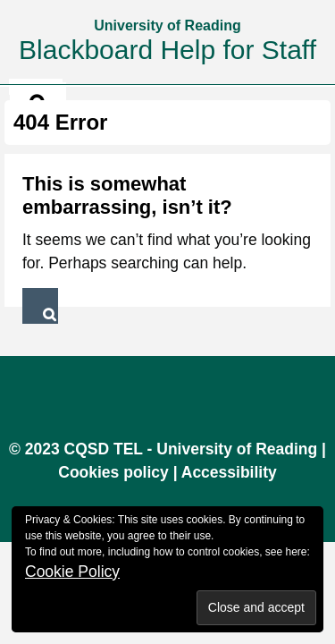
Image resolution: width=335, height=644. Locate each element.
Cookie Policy (72, 572)
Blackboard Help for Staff (167, 50)
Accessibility (229, 472)
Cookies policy (113, 472)
